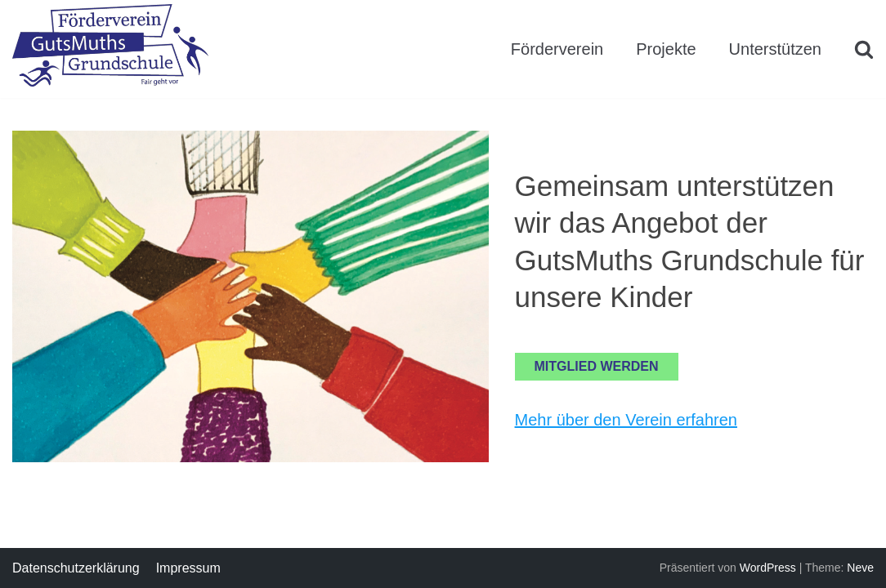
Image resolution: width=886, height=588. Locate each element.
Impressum (188, 568)
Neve (860, 568)
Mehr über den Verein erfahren (626, 420)
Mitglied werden (597, 366)
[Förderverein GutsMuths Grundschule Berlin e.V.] (110, 49)
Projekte (666, 49)
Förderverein (557, 49)
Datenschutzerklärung (76, 568)
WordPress (768, 568)
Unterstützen (775, 49)
